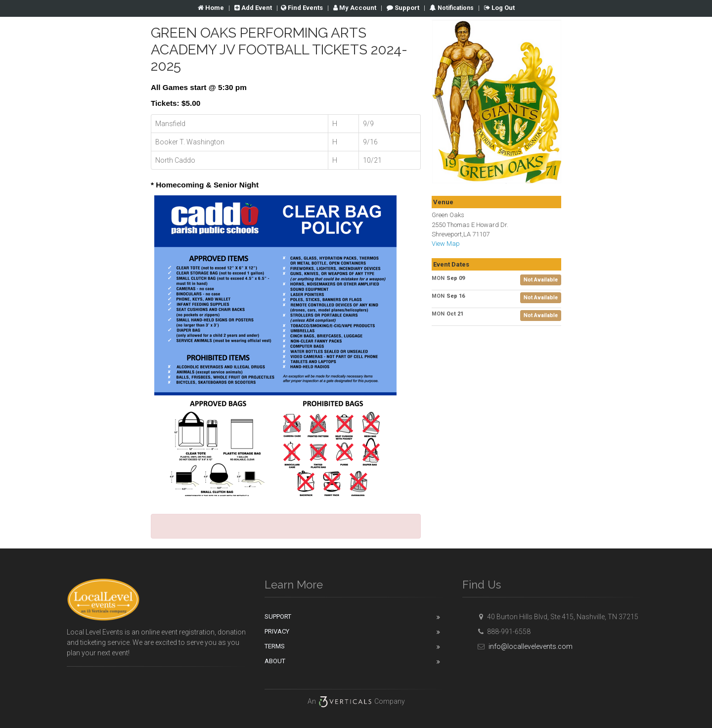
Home (211, 8)
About (275, 661)
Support (403, 8)
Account (355, 8)
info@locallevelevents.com (524, 646)
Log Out (499, 8)
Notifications (455, 8)
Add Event (253, 8)
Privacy (277, 631)
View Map (446, 244)
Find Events (302, 8)
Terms (275, 646)
